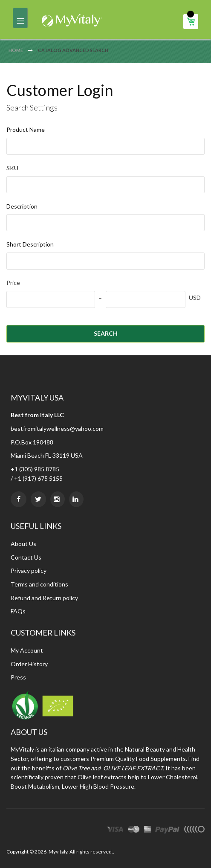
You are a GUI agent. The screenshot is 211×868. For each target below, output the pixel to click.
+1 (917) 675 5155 (38, 478)
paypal (167, 830)
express (147, 830)
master (134, 830)
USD (195, 298)
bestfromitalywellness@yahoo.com (57, 428)
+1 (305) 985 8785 (35, 469)
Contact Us (26, 557)
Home (16, 50)
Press (18, 677)
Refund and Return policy (44, 598)
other (194, 830)
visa (115, 830)
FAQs (18, 611)
